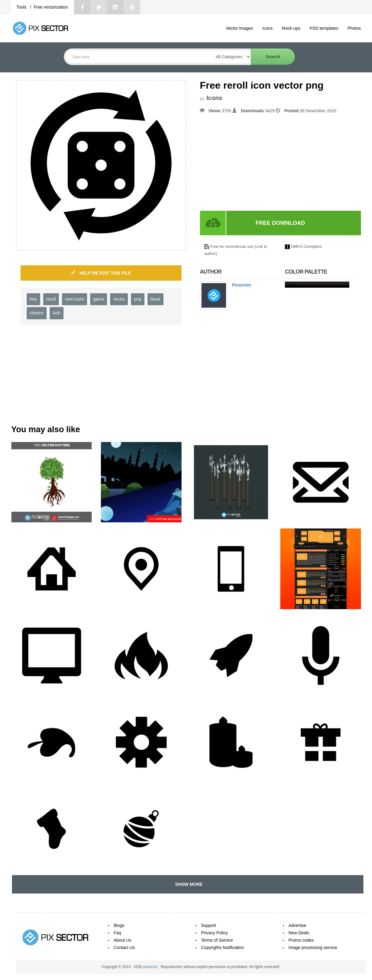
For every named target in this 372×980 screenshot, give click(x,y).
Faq (117, 933)
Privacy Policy (215, 933)
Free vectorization (51, 7)
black (156, 299)
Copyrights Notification (223, 947)
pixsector (151, 967)
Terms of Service (217, 940)
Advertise (297, 925)
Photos (354, 28)
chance (37, 313)
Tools (22, 7)
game (99, 299)
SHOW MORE (188, 884)
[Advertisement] (251, 162)
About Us (123, 940)
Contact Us (124, 947)
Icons (267, 28)
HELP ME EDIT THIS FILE (101, 273)
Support (209, 925)
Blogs (119, 925)
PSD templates (324, 28)
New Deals (299, 933)
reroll (51, 299)
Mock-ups (291, 28)
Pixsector (242, 285)
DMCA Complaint (306, 246)
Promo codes (301, 940)
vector (119, 299)
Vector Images (240, 28)
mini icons (75, 299)
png (138, 299)
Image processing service (313, 947)
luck (57, 313)
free (33, 299)
